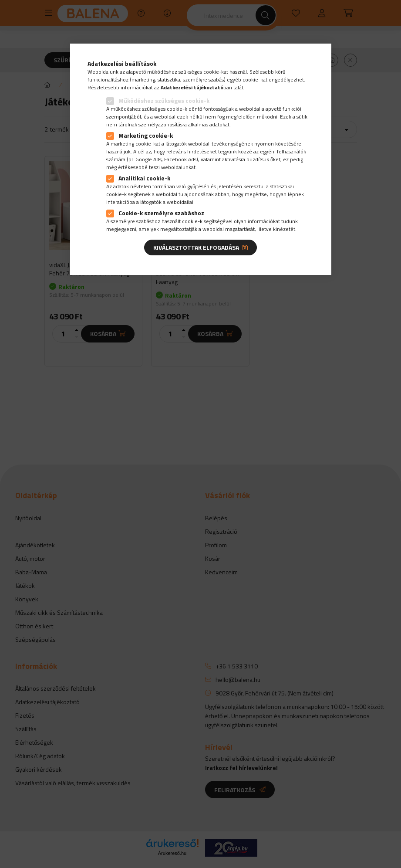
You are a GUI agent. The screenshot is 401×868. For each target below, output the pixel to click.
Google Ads (148, 159)
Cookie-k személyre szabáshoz (161, 213)
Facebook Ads (180, 159)
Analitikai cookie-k (144, 178)
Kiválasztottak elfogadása (196, 247)
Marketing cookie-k (146, 135)
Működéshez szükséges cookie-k (164, 100)
